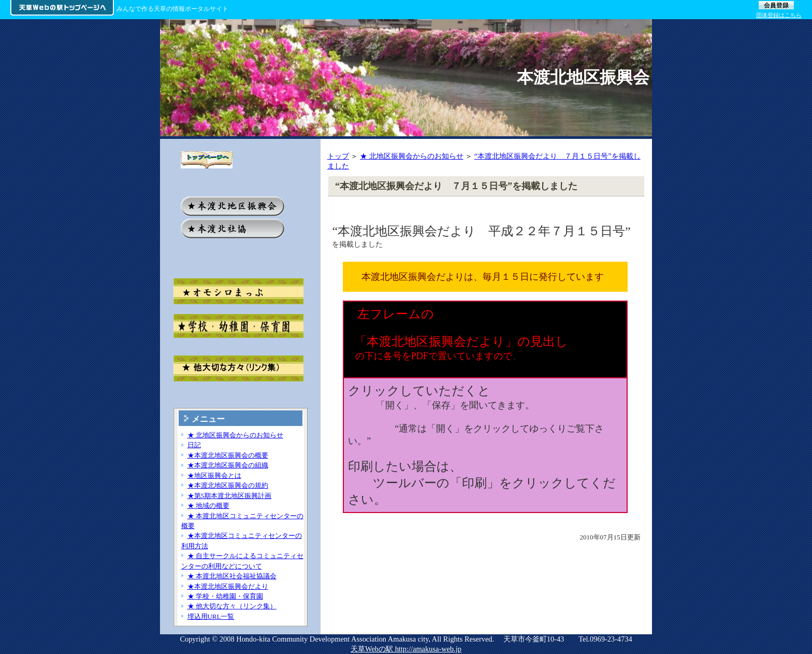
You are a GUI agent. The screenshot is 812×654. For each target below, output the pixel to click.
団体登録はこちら (779, 15)
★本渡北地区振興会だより (228, 586)
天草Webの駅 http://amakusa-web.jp (406, 649)
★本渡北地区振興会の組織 (228, 465)
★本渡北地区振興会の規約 (228, 485)
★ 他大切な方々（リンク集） (232, 606)
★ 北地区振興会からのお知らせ (412, 156)
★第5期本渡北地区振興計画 (229, 496)
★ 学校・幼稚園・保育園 (225, 596)
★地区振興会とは (214, 475)
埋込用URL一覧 (211, 616)
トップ (338, 156)
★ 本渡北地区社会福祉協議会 (232, 576)
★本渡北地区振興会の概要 (228, 455)
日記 (194, 445)
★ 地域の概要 (208, 506)
